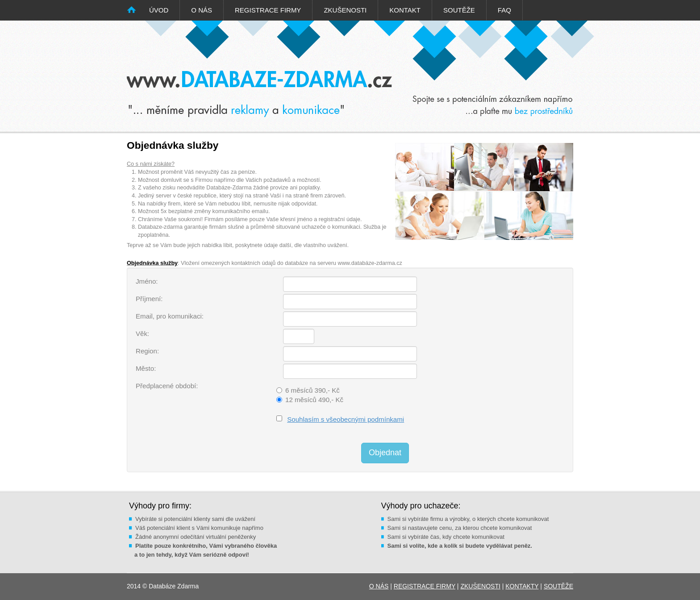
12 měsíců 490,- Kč (314, 400)
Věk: (142, 334)
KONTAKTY (522, 586)
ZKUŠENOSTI (345, 10)
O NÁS (202, 10)
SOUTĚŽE (459, 10)
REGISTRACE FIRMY (268, 10)
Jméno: (147, 281)
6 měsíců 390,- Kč (312, 390)
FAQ (504, 10)
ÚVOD (159, 10)
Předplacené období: (167, 386)
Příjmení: (149, 299)
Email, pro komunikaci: (170, 316)
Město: (146, 368)
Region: (147, 351)
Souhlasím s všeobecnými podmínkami (346, 419)
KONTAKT (405, 10)
